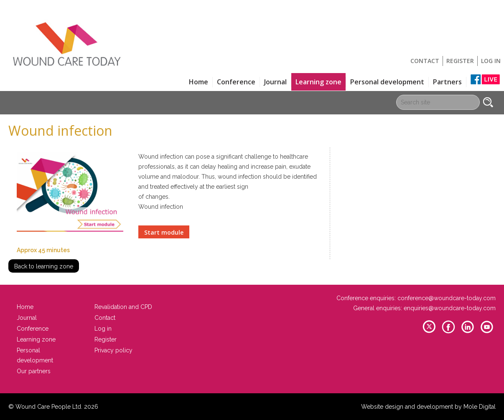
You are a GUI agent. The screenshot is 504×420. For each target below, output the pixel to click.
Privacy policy (113, 350)
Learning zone (318, 82)
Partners (447, 82)
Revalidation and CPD (123, 307)
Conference (236, 82)
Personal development (387, 82)
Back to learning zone (44, 266)
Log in (491, 61)
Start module (164, 232)
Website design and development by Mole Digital (428, 407)
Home (199, 82)
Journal (275, 82)
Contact (425, 61)
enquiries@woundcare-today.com (450, 308)
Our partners (34, 371)
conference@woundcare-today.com (447, 298)
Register (460, 61)
